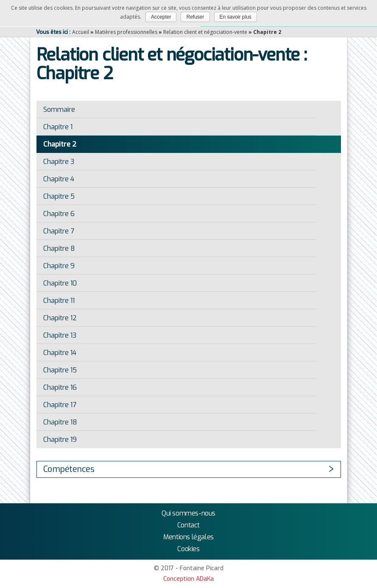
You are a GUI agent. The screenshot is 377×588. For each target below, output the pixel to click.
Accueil (81, 32)
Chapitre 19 (60, 440)
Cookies (188, 549)
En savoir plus (236, 17)
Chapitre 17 (60, 405)
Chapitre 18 (60, 422)
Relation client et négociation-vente (205, 32)
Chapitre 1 (58, 127)
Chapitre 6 (59, 214)
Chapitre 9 (59, 266)
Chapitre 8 (59, 248)
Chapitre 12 (60, 318)
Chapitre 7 (59, 231)
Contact (188, 525)
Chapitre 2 (60, 144)
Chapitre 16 (60, 387)
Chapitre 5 (59, 196)
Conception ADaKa (188, 579)
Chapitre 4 (59, 179)
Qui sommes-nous (188, 513)
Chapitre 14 (60, 353)
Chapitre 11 (59, 301)
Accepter (161, 17)
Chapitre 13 (60, 335)
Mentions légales (188, 537)
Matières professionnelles (126, 32)
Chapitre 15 (60, 370)
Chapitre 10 (60, 283)
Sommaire (59, 110)
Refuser (195, 17)
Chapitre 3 (59, 162)
